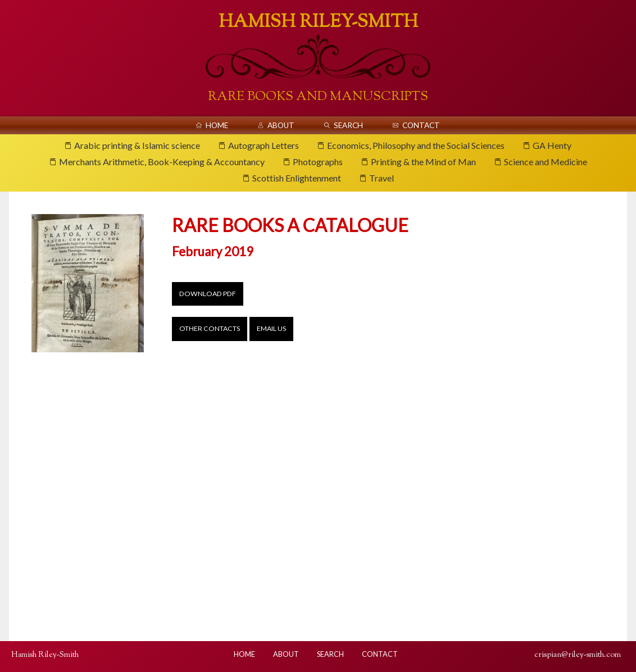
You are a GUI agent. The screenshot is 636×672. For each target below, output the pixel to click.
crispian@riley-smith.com (578, 655)
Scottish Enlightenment (297, 178)
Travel (381, 178)
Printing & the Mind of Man (423, 162)
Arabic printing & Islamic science (137, 145)
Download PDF (208, 294)
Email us (271, 328)
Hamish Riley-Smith (318, 22)
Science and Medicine (546, 162)
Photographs (318, 162)
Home (217, 125)
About (281, 125)
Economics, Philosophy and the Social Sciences (416, 145)
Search (348, 125)
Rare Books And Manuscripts (318, 97)
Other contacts (210, 328)
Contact (421, 125)
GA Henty (552, 145)
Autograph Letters (264, 145)
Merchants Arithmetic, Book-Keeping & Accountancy (162, 162)
